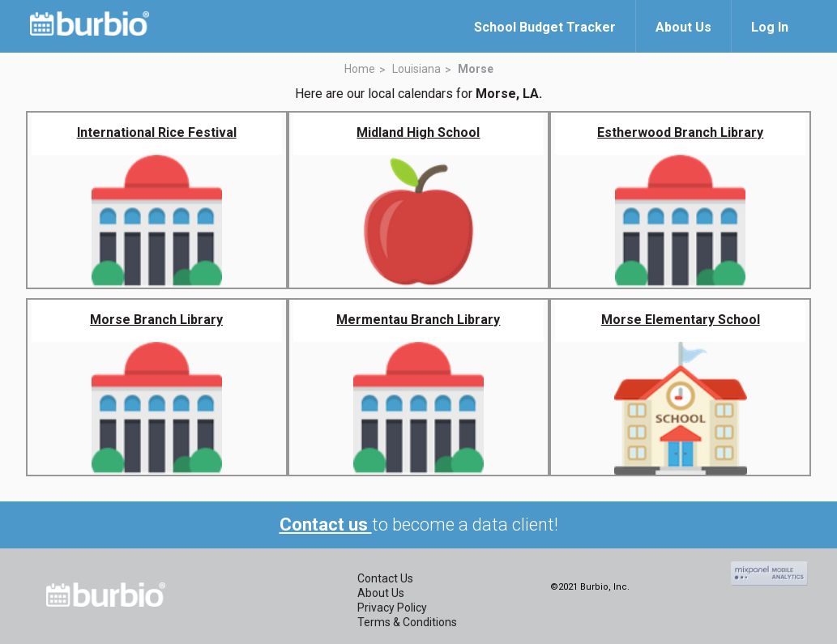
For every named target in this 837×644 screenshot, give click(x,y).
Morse (476, 69)
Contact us (326, 525)
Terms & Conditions (407, 622)
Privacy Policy (392, 608)
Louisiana (416, 69)
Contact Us (385, 578)
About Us (381, 593)
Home (360, 69)
